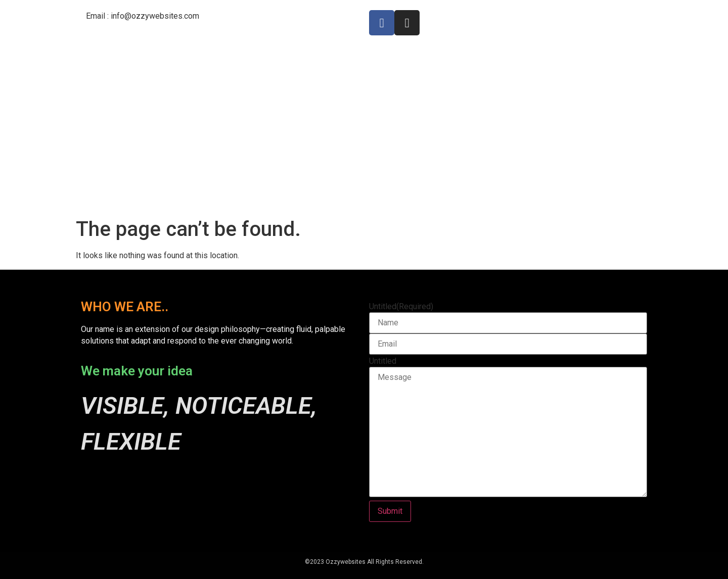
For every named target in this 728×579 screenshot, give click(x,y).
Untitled (401, 307)
